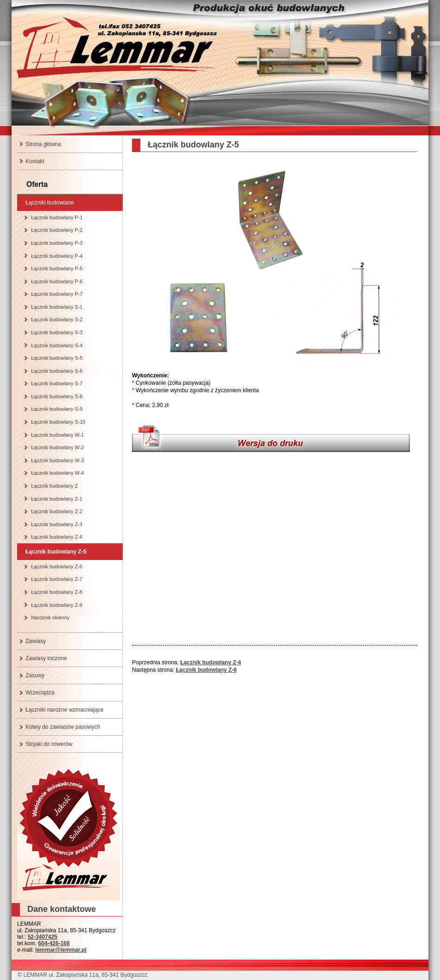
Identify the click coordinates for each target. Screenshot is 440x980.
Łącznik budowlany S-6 (57, 371)
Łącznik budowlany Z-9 (57, 605)
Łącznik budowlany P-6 (57, 281)
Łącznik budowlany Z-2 (57, 511)
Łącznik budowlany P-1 (57, 217)
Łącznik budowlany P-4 (57, 256)
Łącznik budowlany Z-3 (57, 524)
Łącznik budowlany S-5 (57, 358)
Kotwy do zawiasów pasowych (63, 727)
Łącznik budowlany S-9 (57, 409)
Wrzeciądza (40, 693)
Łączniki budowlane (50, 203)
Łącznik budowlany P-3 (57, 243)
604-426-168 (54, 943)
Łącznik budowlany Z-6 (57, 566)
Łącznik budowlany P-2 (57, 230)
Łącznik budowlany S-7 (57, 383)
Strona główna (43, 144)
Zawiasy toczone (46, 658)
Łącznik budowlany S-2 (57, 319)
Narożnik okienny (50, 617)
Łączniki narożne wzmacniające (65, 710)
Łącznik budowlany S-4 (57, 345)
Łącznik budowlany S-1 (57, 307)
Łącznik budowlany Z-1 (57, 499)
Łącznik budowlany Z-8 (57, 592)
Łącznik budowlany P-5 (57, 268)
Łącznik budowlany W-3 (57, 460)
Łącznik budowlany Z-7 (57, 579)
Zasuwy (35, 675)
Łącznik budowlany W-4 (57, 473)
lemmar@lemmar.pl (61, 950)
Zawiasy (36, 641)
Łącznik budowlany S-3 (57, 332)
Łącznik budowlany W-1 (57, 435)
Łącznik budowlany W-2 (57, 447)
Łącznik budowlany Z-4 (57, 537)
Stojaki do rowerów (49, 744)
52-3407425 (43, 937)
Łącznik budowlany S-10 (58, 422)
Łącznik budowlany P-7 (57, 294)
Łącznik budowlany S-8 (57, 396)
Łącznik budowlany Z (54, 486)
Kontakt (35, 161)
